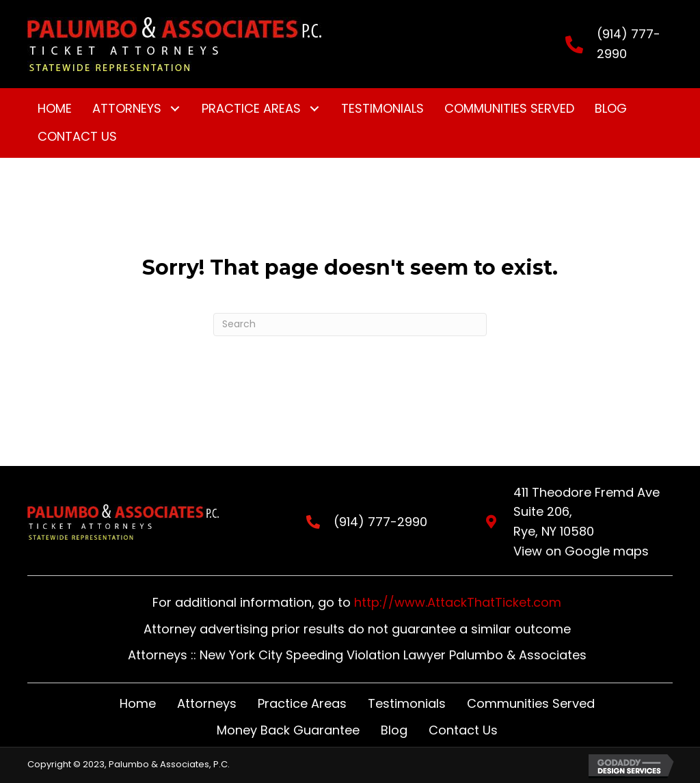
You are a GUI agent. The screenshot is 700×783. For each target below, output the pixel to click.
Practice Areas (302, 703)
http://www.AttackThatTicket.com (458, 602)
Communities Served (531, 703)
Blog (394, 730)
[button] (175, 109)
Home (138, 703)
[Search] (350, 325)
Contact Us (463, 730)
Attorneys (207, 703)
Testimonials (407, 703)
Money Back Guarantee (288, 730)
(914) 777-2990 (368, 522)
